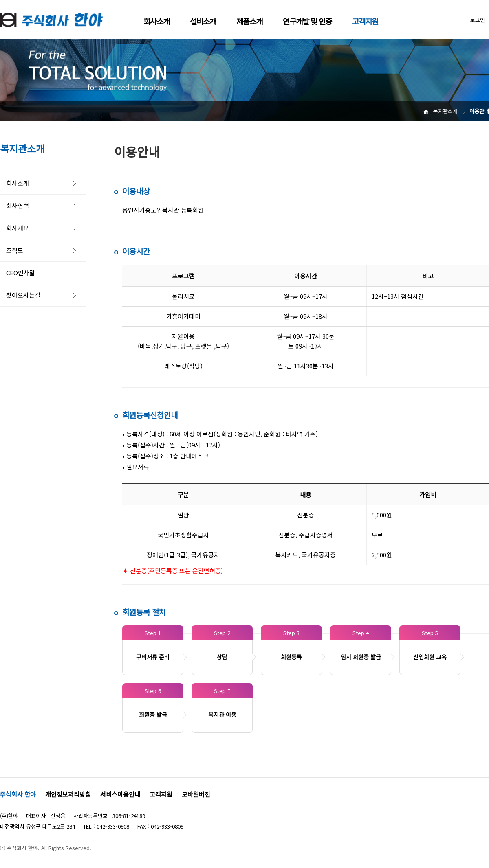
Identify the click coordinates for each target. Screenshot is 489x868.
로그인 (478, 20)
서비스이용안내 (120, 794)
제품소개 (249, 21)
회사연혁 (18, 205)
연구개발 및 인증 (307, 21)
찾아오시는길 (23, 295)
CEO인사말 (21, 273)
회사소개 (156, 21)
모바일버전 (196, 794)
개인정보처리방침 (68, 794)
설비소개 (203, 21)
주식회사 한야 (18, 794)
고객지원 (365, 21)
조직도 (15, 250)
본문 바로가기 (0, 0)
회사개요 (18, 228)
